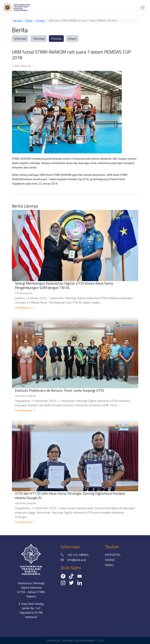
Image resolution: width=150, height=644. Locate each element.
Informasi (20, 39)
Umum (72, 39)
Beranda (18, 21)
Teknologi (39, 39)
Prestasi (40, 21)
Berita (29, 21)
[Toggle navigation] (143, 8)
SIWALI (109, 565)
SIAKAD (110, 560)
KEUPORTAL (113, 555)
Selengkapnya (25, 308)
